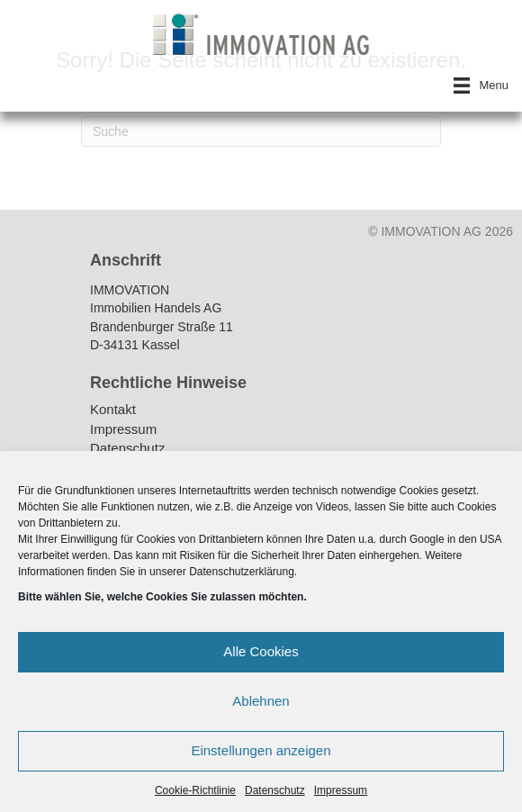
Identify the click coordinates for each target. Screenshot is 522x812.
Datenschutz (275, 790)
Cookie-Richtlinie (195, 790)
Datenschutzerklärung (242, 572)
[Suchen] (261, 131)
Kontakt (113, 410)
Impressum (341, 790)
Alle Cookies (261, 651)
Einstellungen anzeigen (261, 750)
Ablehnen (261, 701)
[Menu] (481, 86)
